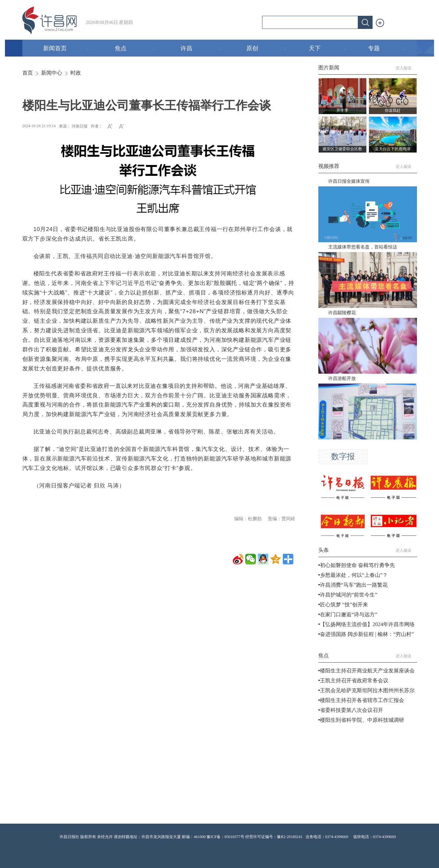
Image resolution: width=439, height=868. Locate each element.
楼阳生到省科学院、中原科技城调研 (362, 720)
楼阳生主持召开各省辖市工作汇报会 (362, 700)
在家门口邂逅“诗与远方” (349, 614)
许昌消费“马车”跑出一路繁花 (354, 585)
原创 (266, 49)
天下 (327, 49)
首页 (28, 73)
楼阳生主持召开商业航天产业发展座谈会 (367, 671)
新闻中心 (52, 73)
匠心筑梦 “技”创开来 (344, 605)
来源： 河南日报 (73, 126)
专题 (386, 49)
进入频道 (406, 68)
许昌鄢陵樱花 (342, 313)
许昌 (200, 49)
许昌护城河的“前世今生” (349, 595)
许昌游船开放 (342, 378)
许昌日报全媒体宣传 (349, 181)
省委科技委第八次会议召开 (352, 710)
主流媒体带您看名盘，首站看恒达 (363, 247)
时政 (76, 73)
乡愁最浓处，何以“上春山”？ (354, 575)
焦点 (134, 49)
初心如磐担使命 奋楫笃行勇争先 (357, 565)
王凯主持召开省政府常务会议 (354, 680)
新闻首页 (66, 49)
